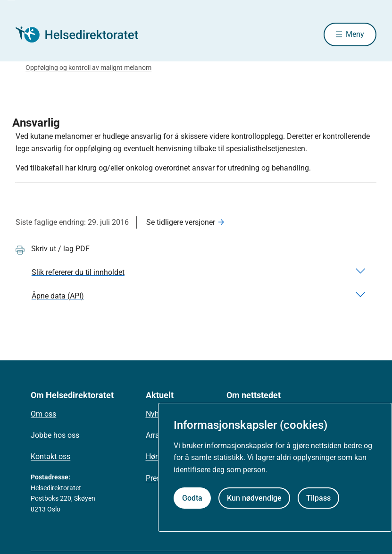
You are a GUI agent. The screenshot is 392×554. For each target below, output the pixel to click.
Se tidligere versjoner (181, 222)
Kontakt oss (50, 456)
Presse (157, 478)
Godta (192, 498)
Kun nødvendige (254, 498)
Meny (355, 34)
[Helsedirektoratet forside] (83, 34)
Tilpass (318, 498)
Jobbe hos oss (55, 435)
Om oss (43, 414)
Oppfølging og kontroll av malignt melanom (88, 68)
